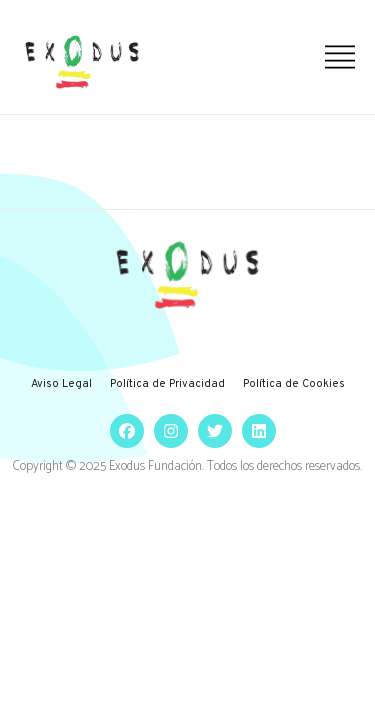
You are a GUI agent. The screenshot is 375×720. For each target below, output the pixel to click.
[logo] (82, 62)
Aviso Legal (61, 384)
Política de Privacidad (167, 384)
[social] (122, 430)
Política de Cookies (294, 384)
